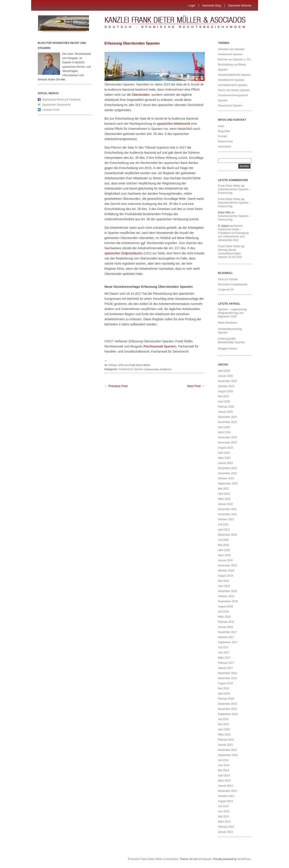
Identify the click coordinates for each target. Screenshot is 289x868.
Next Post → (196, 386)
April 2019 (224, 586)
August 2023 (225, 448)
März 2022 (224, 499)
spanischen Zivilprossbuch (123, 253)
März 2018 (224, 617)
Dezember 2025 (227, 381)
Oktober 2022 (226, 478)
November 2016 (227, 678)
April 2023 (224, 453)
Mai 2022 (223, 489)
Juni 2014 (224, 765)
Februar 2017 (226, 663)
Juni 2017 (224, 653)
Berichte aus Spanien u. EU (234, 59)
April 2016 (224, 694)
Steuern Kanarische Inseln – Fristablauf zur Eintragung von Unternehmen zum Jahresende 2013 (233, 233)
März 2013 (224, 822)
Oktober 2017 (226, 637)
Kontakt (223, 136)
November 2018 (227, 591)
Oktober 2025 (226, 386)
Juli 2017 (223, 647)
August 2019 (225, 576)
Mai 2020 (223, 545)
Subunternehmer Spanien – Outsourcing (234, 191)
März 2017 (224, 658)
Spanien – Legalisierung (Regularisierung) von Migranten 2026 (232, 313)
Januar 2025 (225, 412)
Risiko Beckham (228, 323)
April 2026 (224, 371)
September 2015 (228, 714)
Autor (221, 126)
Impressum (225, 147)
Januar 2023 (225, 463)
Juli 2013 (223, 806)
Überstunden (141, 95)
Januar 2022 (225, 504)
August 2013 (225, 801)
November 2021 (227, 514)
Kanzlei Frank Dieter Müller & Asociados (154, 859)
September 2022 (228, 484)
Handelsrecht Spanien (231, 80)
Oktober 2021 (226, 519)
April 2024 (224, 427)
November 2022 (227, 473)
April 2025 (224, 402)
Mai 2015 (223, 724)
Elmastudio (205, 859)
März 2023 (224, 458)
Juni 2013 (224, 811)
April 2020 (224, 550)
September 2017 (228, 642)
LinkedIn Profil (51, 110)
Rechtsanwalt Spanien (160, 346)
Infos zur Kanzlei (228, 279)
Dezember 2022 (227, 468)
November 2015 (227, 709)
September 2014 (228, 755)
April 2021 (224, 530)
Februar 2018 (226, 622)
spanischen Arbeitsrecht (174, 124)
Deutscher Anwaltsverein (233, 284)
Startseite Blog (212, 5)
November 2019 (227, 566)
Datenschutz (225, 141)
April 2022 (224, 494)
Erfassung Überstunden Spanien (132, 43)
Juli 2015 (223, 719)
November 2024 (227, 422)
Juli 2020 (223, 540)
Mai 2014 (223, 770)
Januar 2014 (225, 786)
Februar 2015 (226, 740)
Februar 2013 (226, 827)
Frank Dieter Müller (229, 186)
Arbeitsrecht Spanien (131, 369)
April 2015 (224, 729)
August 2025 (225, 391)
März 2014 (224, 781)
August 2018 (225, 607)
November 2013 (227, 791)
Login (192, 5)
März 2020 (224, 555)
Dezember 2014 (227, 750)
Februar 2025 (226, 407)
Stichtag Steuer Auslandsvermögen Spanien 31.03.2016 (230, 253)
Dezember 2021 (227, 509)
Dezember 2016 (227, 673)
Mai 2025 (223, 396)
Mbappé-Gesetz (228, 349)
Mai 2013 (223, 817)
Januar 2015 (225, 745)
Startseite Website (239, 5)
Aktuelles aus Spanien (231, 49)
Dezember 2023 (227, 437)
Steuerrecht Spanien (230, 106)
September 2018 (228, 601)
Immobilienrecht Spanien (233, 85)
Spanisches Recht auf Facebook (62, 100)
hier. (63, 80)
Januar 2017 (225, 668)
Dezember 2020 (227, 535)
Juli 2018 (223, 612)
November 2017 (227, 632)
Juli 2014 (223, 760)
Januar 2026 (225, 376)
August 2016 (225, 683)
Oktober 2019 (226, 571)
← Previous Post (116, 386)
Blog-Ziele (224, 131)
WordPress (244, 859)
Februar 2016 (226, 699)
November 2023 (227, 443)
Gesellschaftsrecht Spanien (234, 75)
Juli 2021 (223, 525)
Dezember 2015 (227, 704)
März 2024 (224, 432)
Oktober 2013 (226, 796)
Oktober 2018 (226, 596)
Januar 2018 (225, 627)
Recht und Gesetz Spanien (234, 90)
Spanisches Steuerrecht (56, 105)
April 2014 (224, 776)
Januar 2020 (225, 560)
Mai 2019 (223, 581)
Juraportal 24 (226, 290)
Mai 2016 (223, 688)
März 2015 (224, 735)
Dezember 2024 (227, 417)
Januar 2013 (225, 832)
